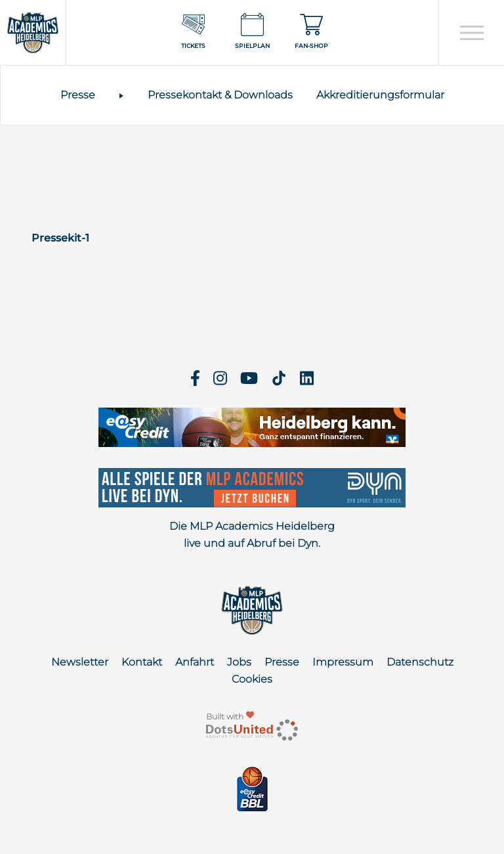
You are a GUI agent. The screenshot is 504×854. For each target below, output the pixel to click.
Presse (78, 95)
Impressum (343, 662)
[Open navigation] (472, 33)
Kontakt (142, 662)
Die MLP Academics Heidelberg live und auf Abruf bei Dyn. (252, 535)
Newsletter (80, 662)
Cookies (252, 679)
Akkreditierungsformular (380, 95)
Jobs (239, 662)
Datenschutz (420, 662)
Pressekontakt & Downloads (220, 95)
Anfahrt (195, 662)
